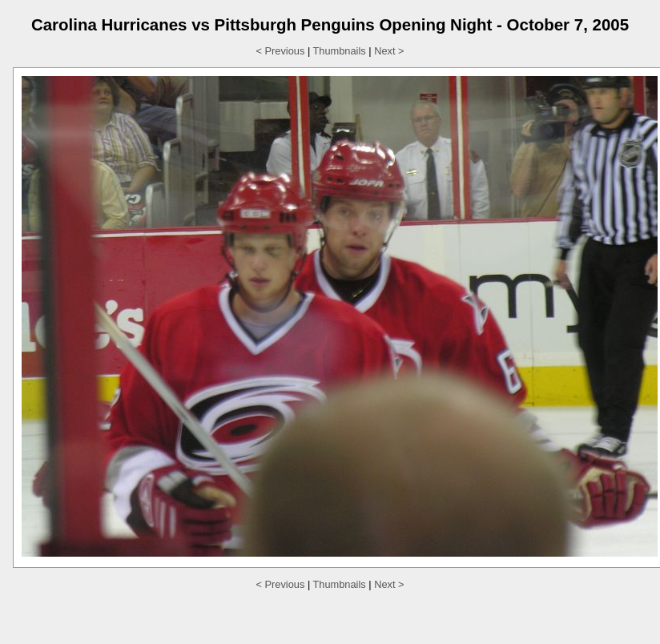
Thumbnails (340, 51)
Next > (389, 51)
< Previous (281, 51)
